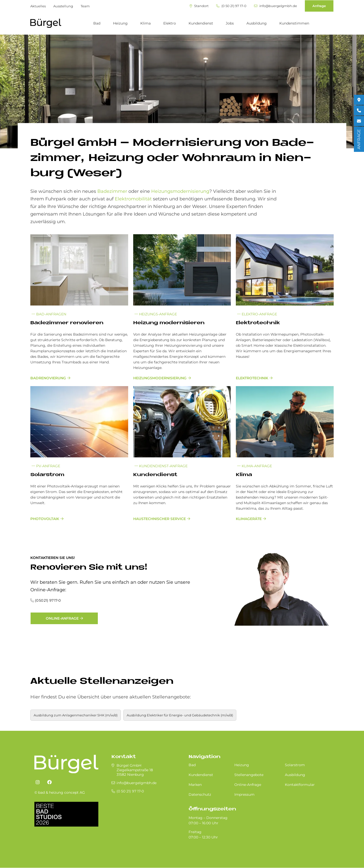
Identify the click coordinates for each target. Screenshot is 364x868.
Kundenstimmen (294, 23)
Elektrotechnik (252, 378)
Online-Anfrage (62, 618)
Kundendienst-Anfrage (161, 466)
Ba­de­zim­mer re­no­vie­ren (67, 323)
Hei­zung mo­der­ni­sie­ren (169, 323)
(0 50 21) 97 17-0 (231, 6)
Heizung (120, 23)
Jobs (230, 23)
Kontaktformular (300, 785)
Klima (145, 23)
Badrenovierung (48, 378)
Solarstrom (295, 765)
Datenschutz (200, 794)
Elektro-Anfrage (257, 314)
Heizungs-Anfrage (156, 314)
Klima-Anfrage (255, 466)
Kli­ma (244, 475)
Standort (199, 6)
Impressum (244, 794)
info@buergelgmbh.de (275, 6)
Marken (195, 785)
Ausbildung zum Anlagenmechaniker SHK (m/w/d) (76, 715)
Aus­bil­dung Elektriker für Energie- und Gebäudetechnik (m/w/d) (180, 715)
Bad (97, 23)
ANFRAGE (359, 139)
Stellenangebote (249, 775)
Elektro (170, 23)
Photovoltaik (45, 519)
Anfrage (319, 6)
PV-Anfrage (46, 466)
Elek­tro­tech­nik (258, 323)
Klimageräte (249, 519)
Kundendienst (201, 23)
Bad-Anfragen (49, 314)
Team (85, 6)
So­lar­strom (47, 475)
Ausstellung (63, 6)
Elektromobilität (133, 199)
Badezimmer (112, 191)
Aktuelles (38, 6)
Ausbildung (257, 23)
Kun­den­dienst (155, 475)
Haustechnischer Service (160, 519)
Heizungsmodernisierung (180, 191)
